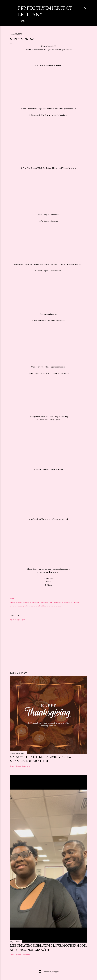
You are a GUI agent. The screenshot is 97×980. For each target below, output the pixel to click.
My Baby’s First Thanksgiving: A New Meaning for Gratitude (41, 759)
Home (22, 21)
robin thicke (45, 606)
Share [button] (12, 598)
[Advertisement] (48, 646)
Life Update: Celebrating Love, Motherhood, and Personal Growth (48, 948)
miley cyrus (28, 606)
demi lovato (41, 602)
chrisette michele (29, 602)
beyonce (19, 602)
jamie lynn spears (17, 606)
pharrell (37, 606)
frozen (76, 602)
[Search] (86, 7)
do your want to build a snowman (60, 602)
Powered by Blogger (48, 972)
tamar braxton (56, 606)
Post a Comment (18, 620)
